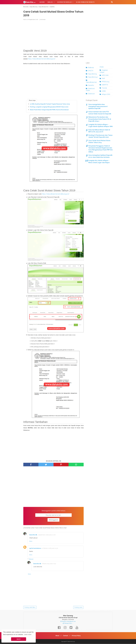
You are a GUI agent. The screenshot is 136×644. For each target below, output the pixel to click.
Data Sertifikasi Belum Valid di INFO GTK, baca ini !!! (99, 131)
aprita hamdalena (35, 548)
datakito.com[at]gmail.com (69, 622)
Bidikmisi (91, 68)
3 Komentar (42, 20)
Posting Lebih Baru (30, 608)
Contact (66, 636)
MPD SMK (105, 75)
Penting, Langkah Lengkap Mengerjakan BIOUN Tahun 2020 (49, 107)
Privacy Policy (76, 636)
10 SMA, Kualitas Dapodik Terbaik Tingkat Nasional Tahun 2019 (50, 104)
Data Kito (32, 535)
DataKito (91, 85)
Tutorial (104, 88)
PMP (103, 79)
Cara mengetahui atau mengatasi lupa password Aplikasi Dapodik (98, 106)
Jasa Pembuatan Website (85, 2)
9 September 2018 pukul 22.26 (47, 535)
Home (42, 2)
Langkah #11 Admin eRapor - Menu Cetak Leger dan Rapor (99, 161)
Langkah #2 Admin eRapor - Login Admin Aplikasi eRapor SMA (101, 125)
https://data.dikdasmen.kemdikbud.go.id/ (42, 59)
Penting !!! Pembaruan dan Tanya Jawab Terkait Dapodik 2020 (100, 136)
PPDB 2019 (106, 82)
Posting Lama (78, 608)
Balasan (31, 559)
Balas (31, 541)
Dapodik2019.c (93, 77)
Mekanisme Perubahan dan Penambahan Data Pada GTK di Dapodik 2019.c (100, 119)
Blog (50, 2)
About (57, 636)
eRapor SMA (106, 94)
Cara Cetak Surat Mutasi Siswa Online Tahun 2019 (99, 142)
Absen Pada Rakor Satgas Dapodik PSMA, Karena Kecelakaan (49, 110)
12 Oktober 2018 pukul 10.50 (50, 548)
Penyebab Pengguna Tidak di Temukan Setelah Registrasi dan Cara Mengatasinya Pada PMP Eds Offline (101, 149)
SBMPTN (105, 85)
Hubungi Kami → (69, 623)
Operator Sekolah (65, 2)
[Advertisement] (53, 35)
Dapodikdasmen (91, 82)
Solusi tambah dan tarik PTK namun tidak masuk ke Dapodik (100, 113)
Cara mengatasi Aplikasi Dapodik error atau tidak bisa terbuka (100, 156)
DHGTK (91, 71)
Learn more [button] (28, 635)
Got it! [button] (19, 639)
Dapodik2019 (92, 74)
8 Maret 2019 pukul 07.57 (49, 564)
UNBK (104, 91)
